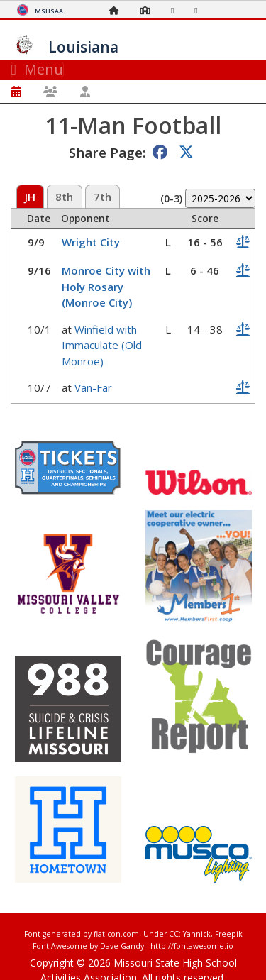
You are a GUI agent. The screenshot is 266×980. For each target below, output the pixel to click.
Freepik (229, 934)
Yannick (197, 934)
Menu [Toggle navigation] (37, 70)
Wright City (91, 242)
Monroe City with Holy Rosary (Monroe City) (106, 286)
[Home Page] (118, 10)
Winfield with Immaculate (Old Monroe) (102, 345)
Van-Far (93, 387)
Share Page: (107, 152)
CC (174, 934)
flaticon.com (116, 934)
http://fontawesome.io (192, 946)
